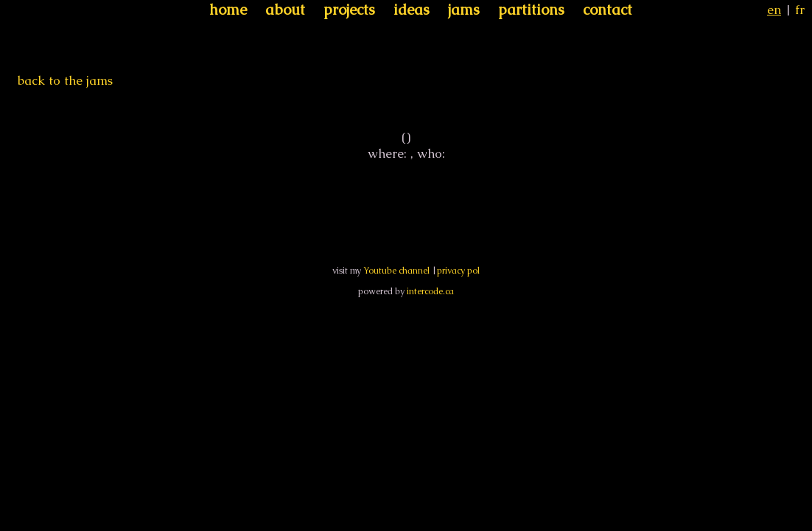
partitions (531, 10)
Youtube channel (396, 271)
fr (800, 10)
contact (608, 10)
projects (349, 10)
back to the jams (65, 80)
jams (464, 10)
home (228, 10)
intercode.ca (430, 291)
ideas (412, 10)
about (285, 10)
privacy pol (458, 271)
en (774, 10)
